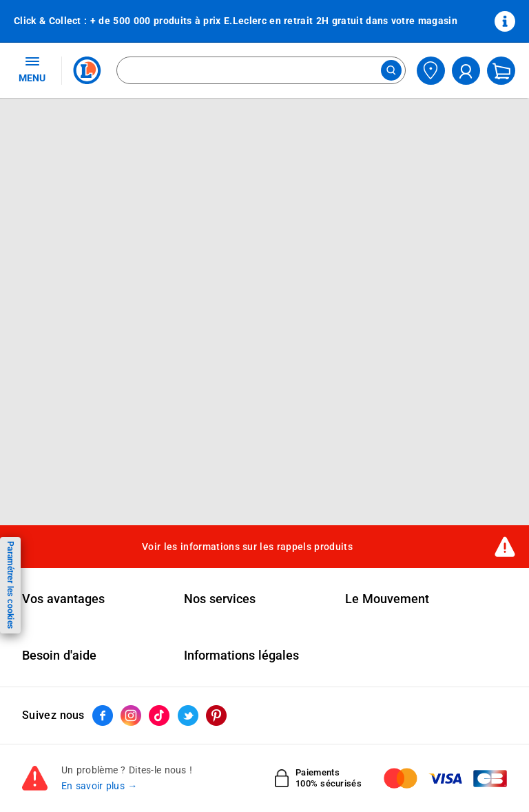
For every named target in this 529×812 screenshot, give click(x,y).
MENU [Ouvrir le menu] (32, 69)
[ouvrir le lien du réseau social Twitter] (188, 715)
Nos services (220, 599)
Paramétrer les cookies (10, 585)
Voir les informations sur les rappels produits (247, 547)
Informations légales (241, 656)
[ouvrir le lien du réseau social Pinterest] (216, 715)
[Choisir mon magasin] (431, 71)
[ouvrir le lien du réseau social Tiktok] (159, 715)
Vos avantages (63, 599)
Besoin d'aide (59, 656)
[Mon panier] (501, 71)
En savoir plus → (100, 786)
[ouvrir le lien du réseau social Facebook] (103, 715)
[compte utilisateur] (466, 71)
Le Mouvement (387, 599)
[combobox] (261, 70)
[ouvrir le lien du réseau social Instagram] (131, 715)
